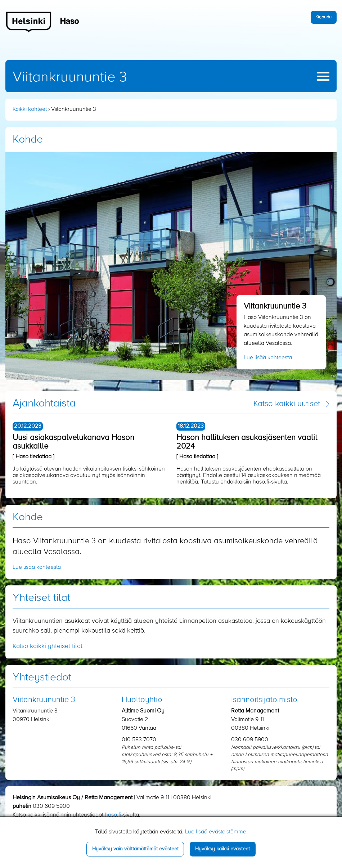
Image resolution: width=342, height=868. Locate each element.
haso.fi (113, 815)
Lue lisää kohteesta (268, 358)
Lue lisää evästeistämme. (216, 832)
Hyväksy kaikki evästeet (222, 849)
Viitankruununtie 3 (70, 77)
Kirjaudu (323, 17)
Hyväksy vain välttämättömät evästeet (135, 849)
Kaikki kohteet (30, 109)
